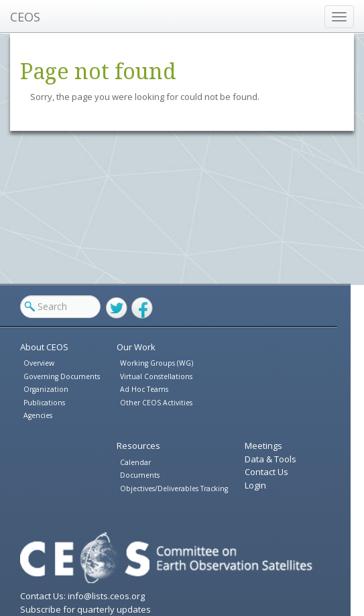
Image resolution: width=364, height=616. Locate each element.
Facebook (142, 308)
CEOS (25, 17)
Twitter (117, 308)
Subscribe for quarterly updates (85, 609)
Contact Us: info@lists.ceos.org (82, 596)
